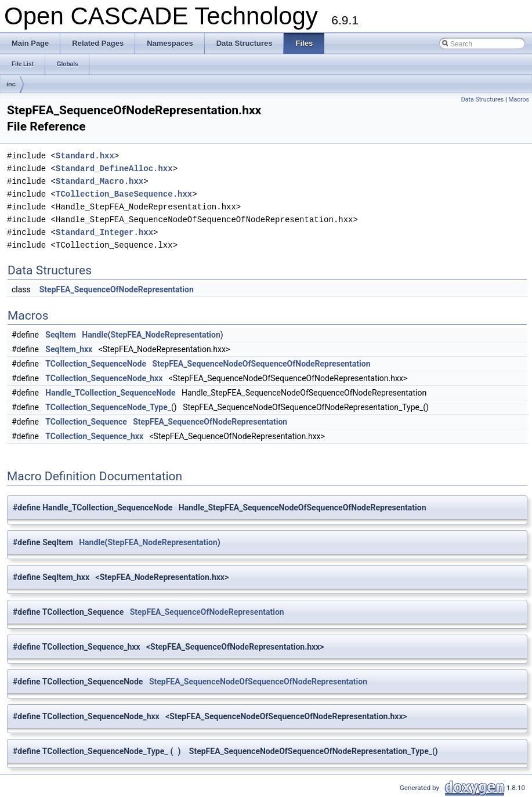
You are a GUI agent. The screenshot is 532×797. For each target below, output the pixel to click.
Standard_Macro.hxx (99, 181)
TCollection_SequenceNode (96, 364)
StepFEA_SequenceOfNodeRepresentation (117, 289)
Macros (519, 99)
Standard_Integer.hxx (104, 232)
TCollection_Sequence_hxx (94, 436)
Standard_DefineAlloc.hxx (114, 169)
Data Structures (483, 99)
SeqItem (61, 335)
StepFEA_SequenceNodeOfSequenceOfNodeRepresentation (261, 364)
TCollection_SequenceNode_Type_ (108, 407)
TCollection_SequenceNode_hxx (104, 378)
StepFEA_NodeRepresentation (166, 335)
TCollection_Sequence (86, 422)
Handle (95, 335)
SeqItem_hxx (69, 349)
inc (11, 84)
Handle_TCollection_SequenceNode (110, 393)
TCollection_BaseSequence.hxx (124, 194)
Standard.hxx (85, 156)
